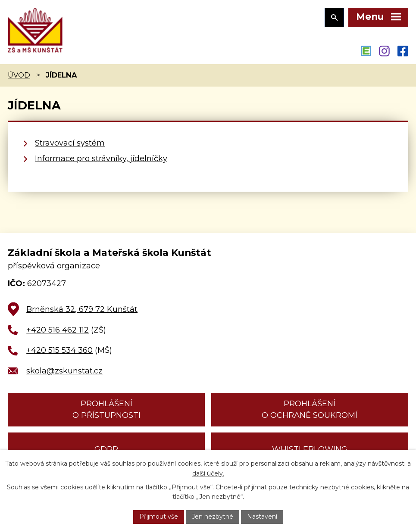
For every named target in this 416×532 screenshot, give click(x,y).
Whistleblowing (310, 449)
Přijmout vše (159, 516)
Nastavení (262, 516)
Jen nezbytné (213, 516)
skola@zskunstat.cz (64, 371)
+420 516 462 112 (58, 330)
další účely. (208, 473)
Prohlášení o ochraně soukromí (310, 409)
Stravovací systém (70, 143)
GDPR (106, 449)
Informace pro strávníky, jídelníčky (101, 159)
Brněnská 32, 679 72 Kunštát (82, 309)
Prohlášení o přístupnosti (106, 409)
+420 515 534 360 (59, 350)
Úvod (19, 75)
